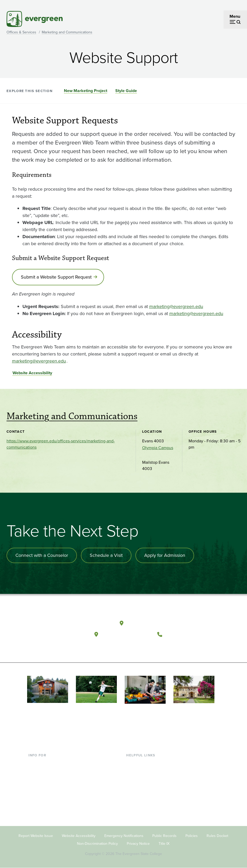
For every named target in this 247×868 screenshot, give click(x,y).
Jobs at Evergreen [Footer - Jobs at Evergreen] (143, 814)
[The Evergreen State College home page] (61, 624)
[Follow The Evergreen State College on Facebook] (132, 647)
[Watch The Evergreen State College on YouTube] (142, 647)
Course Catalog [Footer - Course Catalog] (140, 789)
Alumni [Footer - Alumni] (35, 806)
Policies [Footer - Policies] (192, 836)
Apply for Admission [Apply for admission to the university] (165, 555)
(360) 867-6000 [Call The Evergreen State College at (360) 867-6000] (184, 634)
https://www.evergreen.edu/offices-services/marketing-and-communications (61, 444)
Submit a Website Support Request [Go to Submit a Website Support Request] (56, 277)
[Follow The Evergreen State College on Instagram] (153, 647)
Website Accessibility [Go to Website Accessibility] (32, 373)
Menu (235, 16)
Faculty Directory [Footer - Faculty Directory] (142, 772)
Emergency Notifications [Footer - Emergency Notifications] (124, 836)
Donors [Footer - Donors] (35, 797)
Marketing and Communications (67, 32)
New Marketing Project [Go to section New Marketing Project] (86, 91)
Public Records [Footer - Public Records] (164, 836)
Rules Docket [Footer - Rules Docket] (217, 836)
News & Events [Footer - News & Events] (140, 806)
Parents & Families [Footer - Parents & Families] (45, 780)
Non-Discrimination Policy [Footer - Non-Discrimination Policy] (97, 844)
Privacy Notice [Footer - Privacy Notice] (138, 844)
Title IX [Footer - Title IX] (164, 844)
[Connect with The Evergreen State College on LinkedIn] (164, 647)
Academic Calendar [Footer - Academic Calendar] (144, 797)
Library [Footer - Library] (132, 763)
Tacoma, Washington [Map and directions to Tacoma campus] (126, 634)
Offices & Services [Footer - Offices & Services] (143, 780)
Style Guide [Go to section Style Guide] (126, 91)
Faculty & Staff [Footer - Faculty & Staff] (41, 789)
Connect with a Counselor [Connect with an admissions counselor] (42, 555)
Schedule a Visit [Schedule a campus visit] (106, 555)
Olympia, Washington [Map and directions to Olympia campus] (152, 623)
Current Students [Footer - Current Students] (44, 763)
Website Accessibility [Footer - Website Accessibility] (79, 836)
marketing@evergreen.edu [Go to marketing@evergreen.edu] (176, 306)
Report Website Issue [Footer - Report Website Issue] (36, 836)
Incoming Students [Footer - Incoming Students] (46, 772)
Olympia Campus (158, 448)
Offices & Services (21, 32)
